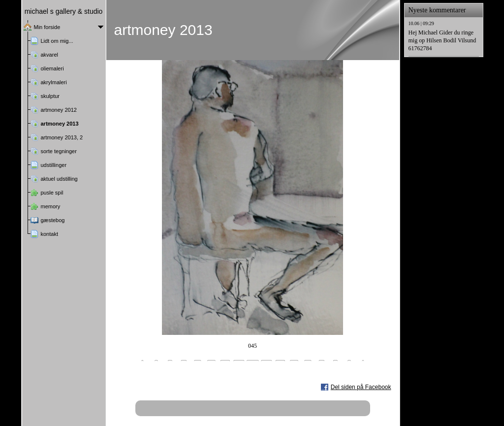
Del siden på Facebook (361, 387)
